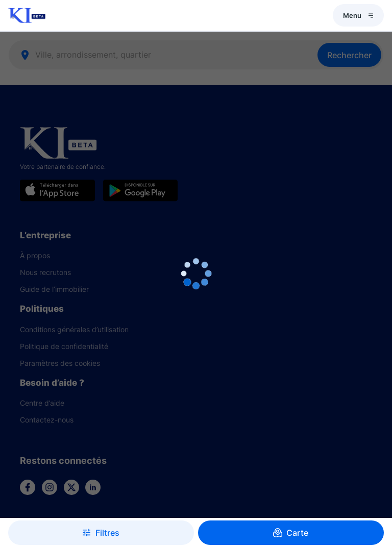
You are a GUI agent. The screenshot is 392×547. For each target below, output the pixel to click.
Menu (358, 15)
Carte (291, 533)
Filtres (101, 533)
